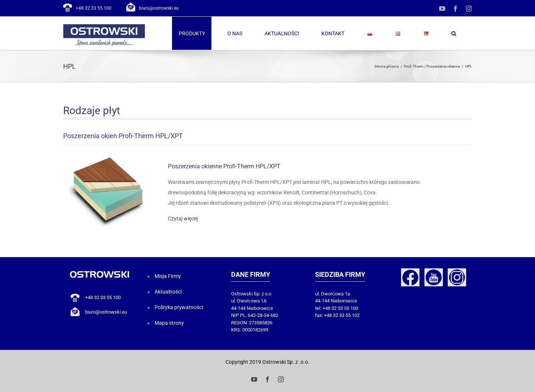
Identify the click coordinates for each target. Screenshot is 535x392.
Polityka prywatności (179, 307)
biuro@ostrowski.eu (159, 8)
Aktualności (168, 292)
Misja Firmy (168, 276)
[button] (454, 33)
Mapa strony (169, 323)
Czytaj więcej (183, 218)
